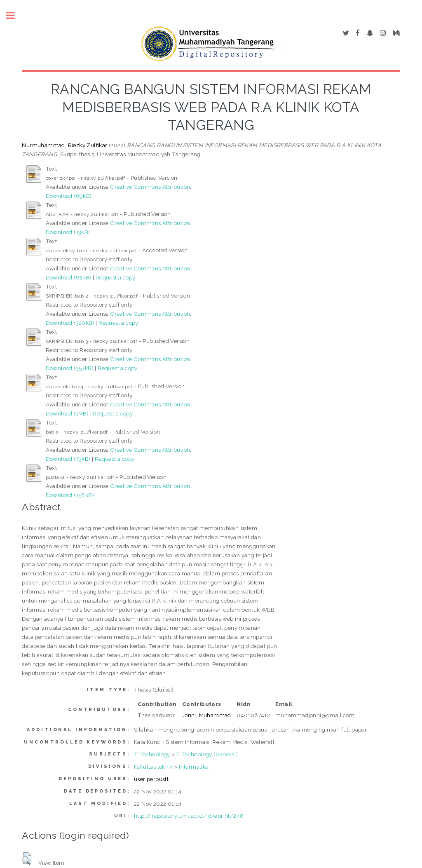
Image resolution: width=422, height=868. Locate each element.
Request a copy (116, 277)
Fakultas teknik (154, 767)
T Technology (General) (207, 754)
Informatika (194, 767)
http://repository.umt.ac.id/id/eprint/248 (189, 816)
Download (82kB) (69, 277)
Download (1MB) (67, 413)
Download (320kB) (70, 323)
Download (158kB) (70, 495)
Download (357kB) (70, 368)
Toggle (15, 15)
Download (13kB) (68, 232)
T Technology (152, 754)
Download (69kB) (69, 196)
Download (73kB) (68, 459)
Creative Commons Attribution (150, 187)
